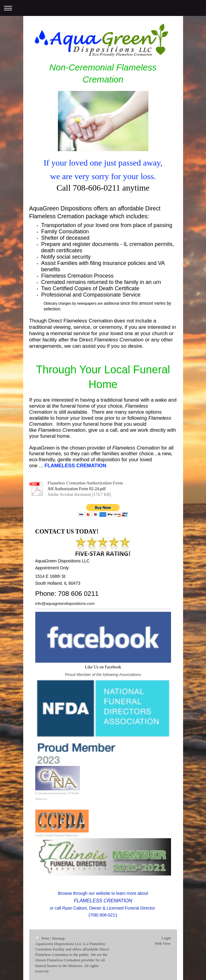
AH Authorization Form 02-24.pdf (77, 489)
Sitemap (58, 938)
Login (166, 938)
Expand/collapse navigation (103, 8)
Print (43, 938)
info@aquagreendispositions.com (65, 604)
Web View (163, 943)
